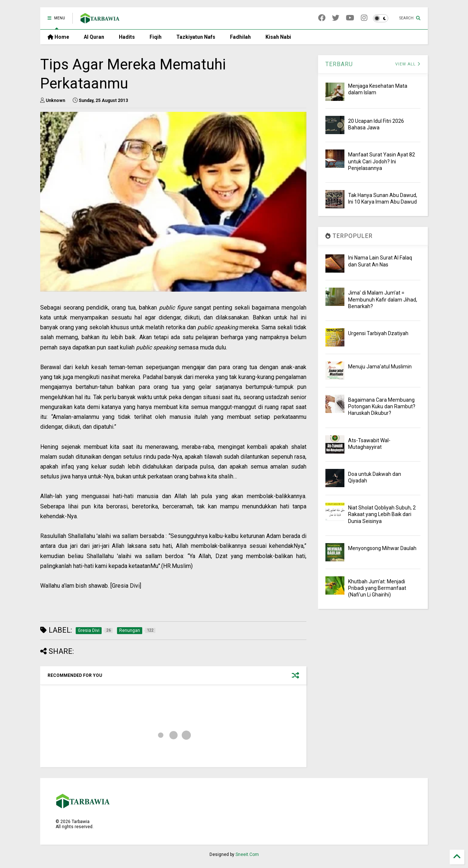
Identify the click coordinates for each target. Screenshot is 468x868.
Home (58, 37)
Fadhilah (240, 37)
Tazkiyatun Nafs (196, 37)
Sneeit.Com (247, 854)
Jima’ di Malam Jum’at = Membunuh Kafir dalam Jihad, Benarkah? (383, 299)
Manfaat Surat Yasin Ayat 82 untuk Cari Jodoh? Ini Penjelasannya (382, 161)
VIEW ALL (408, 64)
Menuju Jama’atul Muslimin (380, 367)
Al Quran (94, 37)
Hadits (127, 37)
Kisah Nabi (278, 37)
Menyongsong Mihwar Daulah (382, 548)
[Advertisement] (173, 602)
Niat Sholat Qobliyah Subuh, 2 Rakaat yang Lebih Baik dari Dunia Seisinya (382, 514)
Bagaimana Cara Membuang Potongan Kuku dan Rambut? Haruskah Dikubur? (382, 406)
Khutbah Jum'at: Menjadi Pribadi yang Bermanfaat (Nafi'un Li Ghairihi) (377, 588)
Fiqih (156, 37)
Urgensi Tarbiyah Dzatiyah (378, 333)
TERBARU (339, 64)
